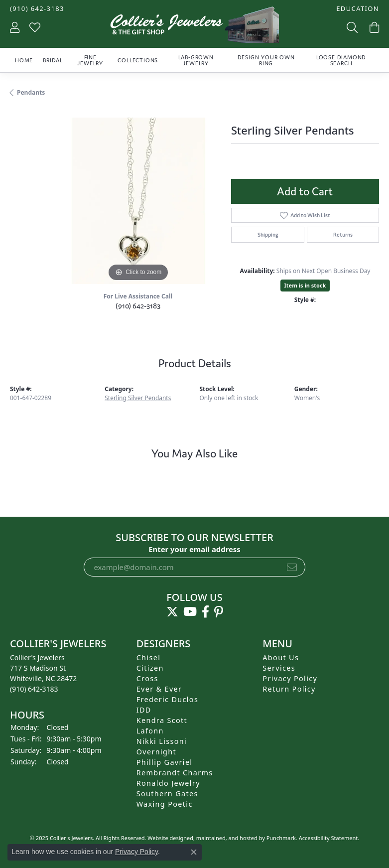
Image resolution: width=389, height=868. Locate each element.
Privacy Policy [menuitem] (290, 678)
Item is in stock (305, 285)
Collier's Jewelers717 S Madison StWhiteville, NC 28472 (43, 673)
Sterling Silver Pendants (138, 398)
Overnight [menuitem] (156, 752)
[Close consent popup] (194, 852)
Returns (343, 235)
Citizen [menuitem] (150, 668)
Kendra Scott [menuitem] (162, 720)
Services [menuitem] (279, 668)
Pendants (31, 92)
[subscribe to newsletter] (292, 567)
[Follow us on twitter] (172, 612)
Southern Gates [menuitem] (167, 794)
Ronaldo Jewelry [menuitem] (168, 783)
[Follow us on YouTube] (190, 612)
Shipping (268, 235)
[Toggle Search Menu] (351, 27)
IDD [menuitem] (144, 710)
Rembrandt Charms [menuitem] (175, 773)
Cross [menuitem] (147, 678)
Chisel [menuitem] (149, 657)
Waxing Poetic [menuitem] (165, 804)
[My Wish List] (35, 27)
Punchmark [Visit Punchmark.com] (281, 838)
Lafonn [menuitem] (150, 731)
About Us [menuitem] (281, 657)
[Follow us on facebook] (205, 612)
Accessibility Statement (328, 838)
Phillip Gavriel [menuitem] (165, 762)
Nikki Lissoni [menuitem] (162, 741)
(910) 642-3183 (138, 306)
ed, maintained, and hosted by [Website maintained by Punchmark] (227, 838)
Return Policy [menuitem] (289, 689)
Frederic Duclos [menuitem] (168, 699)
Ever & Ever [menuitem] (159, 689)
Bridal (53, 60)
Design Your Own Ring (266, 60)
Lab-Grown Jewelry (196, 60)
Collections (138, 60)
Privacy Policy (136, 852)
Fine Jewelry (90, 60)
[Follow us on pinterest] (219, 612)
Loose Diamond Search (341, 60)
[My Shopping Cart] (373, 27)
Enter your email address (194, 549)
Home (24, 60)
